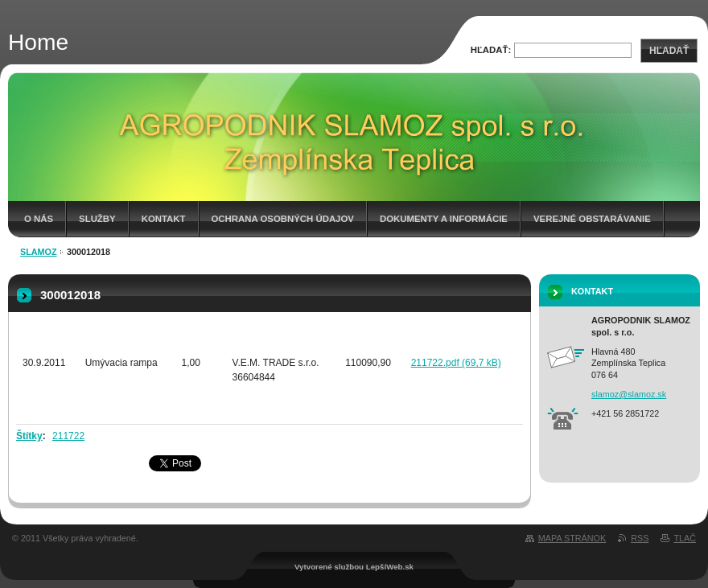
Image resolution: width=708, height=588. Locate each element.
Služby (97, 219)
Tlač (685, 538)
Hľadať (669, 51)
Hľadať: (491, 50)
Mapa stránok (572, 538)
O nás (39, 219)
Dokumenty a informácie (444, 219)
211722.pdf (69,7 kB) (456, 363)
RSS (640, 538)
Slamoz (39, 252)
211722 (68, 436)
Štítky (29, 436)
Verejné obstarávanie (592, 219)
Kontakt (164, 219)
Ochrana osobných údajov (283, 219)
